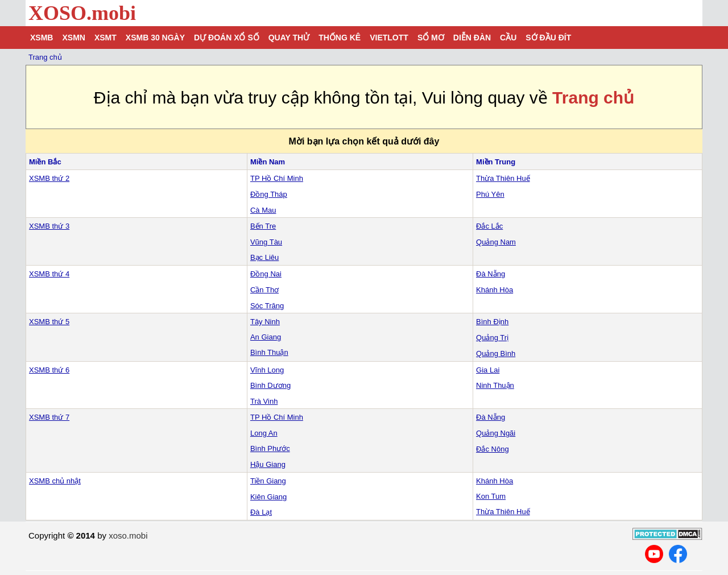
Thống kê (340, 38)
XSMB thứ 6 (49, 370)
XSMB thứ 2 (49, 178)
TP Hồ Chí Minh (277, 178)
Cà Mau (263, 210)
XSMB (42, 38)
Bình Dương (270, 385)
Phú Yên (490, 194)
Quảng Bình (496, 353)
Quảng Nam (496, 242)
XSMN (73, 38)
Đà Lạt (261, 512)
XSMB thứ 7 (49, 417)
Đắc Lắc (489, 226)
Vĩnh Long (267, 370)
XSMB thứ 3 (49, 226)
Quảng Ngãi (496, 433)
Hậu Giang (268, 464)
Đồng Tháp (269, 194)
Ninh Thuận (495, 385)
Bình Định (492, 322)
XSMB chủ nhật (55, 481)
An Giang (266, 337)
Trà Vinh (264, 401)
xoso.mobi (128, 535)
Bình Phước (270, 448)
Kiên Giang (268, 497)
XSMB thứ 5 (49, 322)
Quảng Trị (492, 338)
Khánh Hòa (495, 290)
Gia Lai (488, 370)
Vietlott (389, 38)
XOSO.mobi (82, 13)
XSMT (106, 38)
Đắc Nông (493, 449)
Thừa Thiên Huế (503, 178)
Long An (264, 433)
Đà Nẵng (491, 274)
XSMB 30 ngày (155, 38)
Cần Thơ (264, 290)
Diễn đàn (472, 38)
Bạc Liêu (264, 257)
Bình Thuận (269, 352)
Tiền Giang (268, 481)
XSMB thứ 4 (49, 274)
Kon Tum (491, 496)
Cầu (508, 38)
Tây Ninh (265, 322)
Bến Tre (263, 226)
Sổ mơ (431, 38)
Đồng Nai (266, 274)
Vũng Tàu (266, 242)
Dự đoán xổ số (227, 38)
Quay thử (289, 38)
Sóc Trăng (267, 306)
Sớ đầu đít (548, 38)
